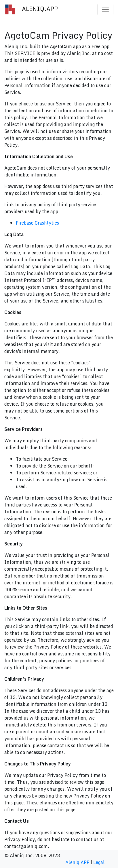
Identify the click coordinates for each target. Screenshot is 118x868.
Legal (99, 862)
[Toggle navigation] (105, 9)
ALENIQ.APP (31, 9)
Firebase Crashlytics (37, 223)
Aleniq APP (77, 862)
